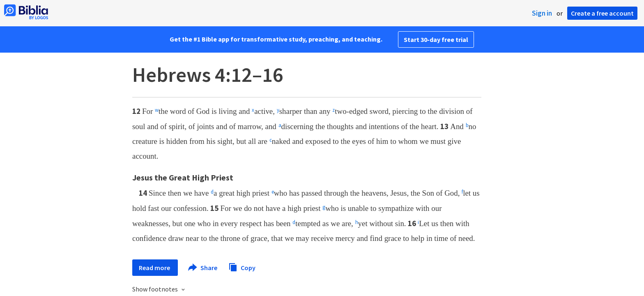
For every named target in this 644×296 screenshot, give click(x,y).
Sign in (542, 13)
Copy (242, 267)
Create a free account (602, 13)
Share (203, 268)
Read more (155, 268)
